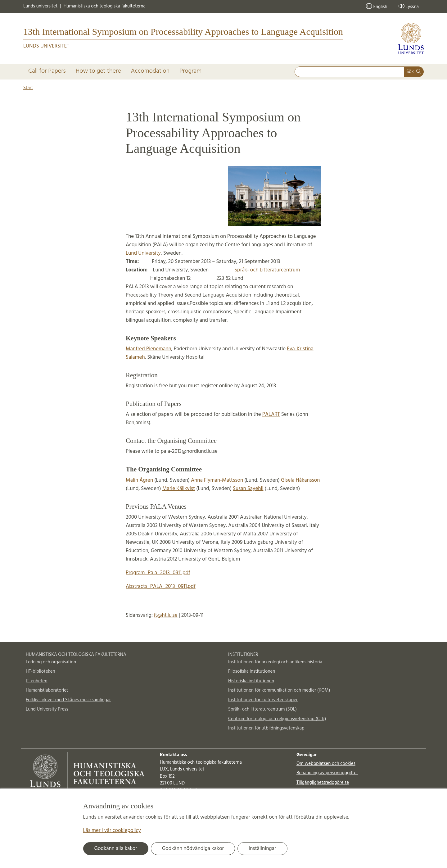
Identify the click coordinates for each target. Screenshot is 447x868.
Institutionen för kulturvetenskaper (263, 700)
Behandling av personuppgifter (327, 773)
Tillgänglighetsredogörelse (323, 783)
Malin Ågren (139, 480)
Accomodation (150, 71)
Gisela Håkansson (300, 480)
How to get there (98, 71)
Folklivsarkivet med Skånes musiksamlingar (68, 700)
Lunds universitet (40, 6)
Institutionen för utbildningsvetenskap (266, 728)
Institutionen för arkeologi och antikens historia (275, 662)
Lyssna (408, 7)
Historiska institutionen (251, 681)
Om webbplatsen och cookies (326, 764)
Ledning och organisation (51, 662)
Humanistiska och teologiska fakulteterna (105, 6)
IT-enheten (36, 681)
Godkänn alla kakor (116, 849)
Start (28, 88)
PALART (271, 414)
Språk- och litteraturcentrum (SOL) (262, 709)
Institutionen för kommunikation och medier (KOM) (279, 690)
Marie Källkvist (179, 489)
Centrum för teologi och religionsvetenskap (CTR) (277, 719)
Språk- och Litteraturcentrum (267, 270)
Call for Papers (47, 71)
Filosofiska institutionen (252, 671)
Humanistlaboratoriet (47, 690)
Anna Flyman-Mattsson (217, 480)
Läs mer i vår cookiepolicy (112, 831)
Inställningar (262, 849)
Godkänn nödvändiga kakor (193, 849)
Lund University (143, 253)
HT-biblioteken (41, 671)
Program (190, 71)
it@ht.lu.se (166, 615)
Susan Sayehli (248, 489)
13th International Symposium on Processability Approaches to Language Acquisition (183, 32)
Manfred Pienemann (149, 349)
